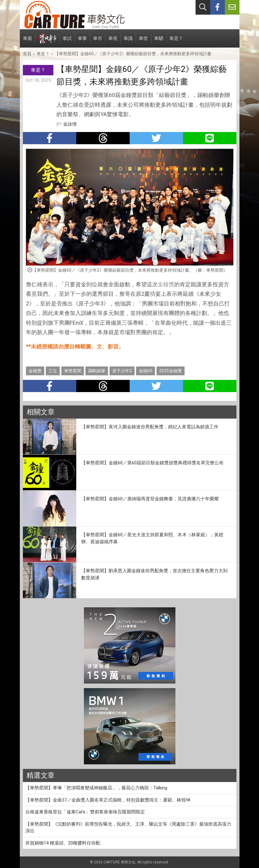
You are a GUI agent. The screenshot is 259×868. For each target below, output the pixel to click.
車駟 (159, 42)
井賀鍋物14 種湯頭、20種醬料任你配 (63, 843)
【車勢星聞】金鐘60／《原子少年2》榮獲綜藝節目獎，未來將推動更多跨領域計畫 (133, 54)
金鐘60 (146, 371)
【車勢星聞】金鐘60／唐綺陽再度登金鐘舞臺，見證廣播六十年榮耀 (150, 499)
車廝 (27, 42)
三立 (53, 371)
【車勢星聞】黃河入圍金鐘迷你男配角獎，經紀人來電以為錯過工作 (150, 427)
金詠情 (70, 124)
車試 (67, 42)
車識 (128, 42)
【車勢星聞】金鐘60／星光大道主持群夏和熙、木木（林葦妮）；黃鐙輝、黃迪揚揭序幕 (152, 538)
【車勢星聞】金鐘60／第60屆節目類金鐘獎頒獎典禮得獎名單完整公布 (152, 463)
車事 (82, 42)
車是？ (176, 42)
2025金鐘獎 (171, 371)
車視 (113, 42)
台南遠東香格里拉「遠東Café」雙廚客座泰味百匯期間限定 (85, 812)
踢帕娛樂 (97, 371)
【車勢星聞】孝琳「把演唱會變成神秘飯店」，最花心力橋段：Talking (96, 788)
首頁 (27, 54)
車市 (98, 42)
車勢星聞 (73, 371)
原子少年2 (122, 371)
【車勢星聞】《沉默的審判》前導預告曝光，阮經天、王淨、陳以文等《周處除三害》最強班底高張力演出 (128, 828)
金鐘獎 (166, 284)
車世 (143, 42)
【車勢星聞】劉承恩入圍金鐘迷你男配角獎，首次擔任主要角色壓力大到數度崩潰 (154, 574)
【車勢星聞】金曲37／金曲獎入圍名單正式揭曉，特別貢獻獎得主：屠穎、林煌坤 (108, 800)
